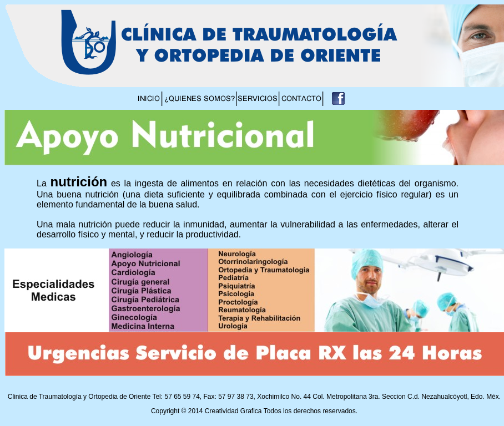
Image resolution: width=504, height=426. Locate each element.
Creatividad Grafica (233, 411)
